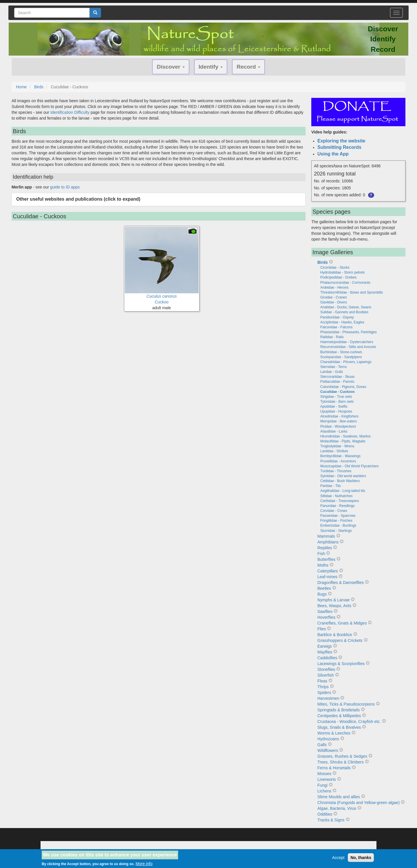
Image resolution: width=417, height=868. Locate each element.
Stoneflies (326, 669)
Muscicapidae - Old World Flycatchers (350, 466)
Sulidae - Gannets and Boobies (344, 312)
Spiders (324, 693)
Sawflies (325, 611)
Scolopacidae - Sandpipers (341, 357)
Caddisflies (327, 658)
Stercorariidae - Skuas (338, 377)
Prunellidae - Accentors (338, 461)
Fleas (322, 681)
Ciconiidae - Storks (335, 268)
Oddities (325, 814)
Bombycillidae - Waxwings (340, 456)
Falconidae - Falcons (336, 327)
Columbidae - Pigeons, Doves (343, 387)
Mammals (326, 536)
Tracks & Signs (331, 820)
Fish (321, 554)
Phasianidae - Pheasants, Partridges (349, 332)
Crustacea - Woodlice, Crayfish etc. (349, 721)
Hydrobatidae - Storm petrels (342, 272)
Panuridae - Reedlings (338, 506)
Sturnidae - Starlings (336, 531)
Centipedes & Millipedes (339, 716)
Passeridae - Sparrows (338, 516)
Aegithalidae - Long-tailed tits (343, 491)
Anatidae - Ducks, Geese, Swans (346, 307)
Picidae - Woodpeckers (338, 426)
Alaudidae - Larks (334, 431)
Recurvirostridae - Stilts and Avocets (348, 347)
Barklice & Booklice (335, 635)
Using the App (333, 154)
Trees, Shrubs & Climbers (341, 762)
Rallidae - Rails (332, 337)
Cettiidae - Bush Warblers (340, 481)
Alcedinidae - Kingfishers (339, 416)
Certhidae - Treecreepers (340, 501)
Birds (39, 87)
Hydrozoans (328, 739)
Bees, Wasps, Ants (334, 606)
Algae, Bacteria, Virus (337, 808)
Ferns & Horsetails (334, 768)
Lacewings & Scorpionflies (341, 664)
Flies (322, 629)
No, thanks (361, 859)
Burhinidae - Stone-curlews (341, 352)
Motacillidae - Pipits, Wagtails (343, 441)
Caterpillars (328, 571)
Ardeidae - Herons (334, 287)
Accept (338, 859)
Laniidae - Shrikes (334, 451)
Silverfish (326, 675)
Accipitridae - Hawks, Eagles (342, 322)
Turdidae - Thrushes (336, 471)
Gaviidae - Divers (334, 302)
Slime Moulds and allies (339, 797)
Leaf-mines (327, 577)
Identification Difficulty (70, 112)
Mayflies (325, 652)
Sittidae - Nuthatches (336, 496)
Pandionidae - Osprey (337, 317)
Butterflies (326, 559)
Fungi (322, 785)
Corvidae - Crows (334, 511)
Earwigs (325, 646)
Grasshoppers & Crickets (340, 640)
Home (21, 87)
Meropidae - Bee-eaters (339, 421)
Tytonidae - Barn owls (337, 402)
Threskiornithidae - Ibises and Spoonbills (352, 292)
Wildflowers (328, 750)
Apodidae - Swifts (334, 406)
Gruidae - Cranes (334, 297)
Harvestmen (328, 698)
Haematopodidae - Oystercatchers (347, 342)
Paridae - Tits (331, 486)
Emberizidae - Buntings (338, 525)
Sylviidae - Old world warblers (343, 476)
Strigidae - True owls (336, 397)
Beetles (324, 588)
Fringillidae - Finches (336, 521)
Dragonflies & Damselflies (341, 583)
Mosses (324, 774)
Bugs (322, 594)
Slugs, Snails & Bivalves (339, 727)
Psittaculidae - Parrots (337, 382)
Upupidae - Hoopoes (336, 411)
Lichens (324, 791)
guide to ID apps (65, 187)
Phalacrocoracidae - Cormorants (345, 283)
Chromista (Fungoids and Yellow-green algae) (359, 803)
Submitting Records (339, 147)
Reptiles (325, 548)
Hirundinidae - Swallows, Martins (345, 436)
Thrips (323, 687)
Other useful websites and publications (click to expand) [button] (78, 199)
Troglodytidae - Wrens (337, 446)
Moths (323, 565)
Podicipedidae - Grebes (338, 277)
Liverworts (327, 779)
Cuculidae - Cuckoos (338, 392)
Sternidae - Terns (333, 367)
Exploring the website (341, 141)
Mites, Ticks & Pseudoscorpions (346, 704)
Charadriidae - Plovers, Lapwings (346, 362)
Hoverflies (326, 617)
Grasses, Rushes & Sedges (342, 756)
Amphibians (328, 542)
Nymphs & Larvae (333, 600)
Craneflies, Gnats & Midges (342, 623)
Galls (322, 745)
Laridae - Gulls (332, 372)
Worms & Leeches (334, 733)
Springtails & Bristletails (339, 710)
